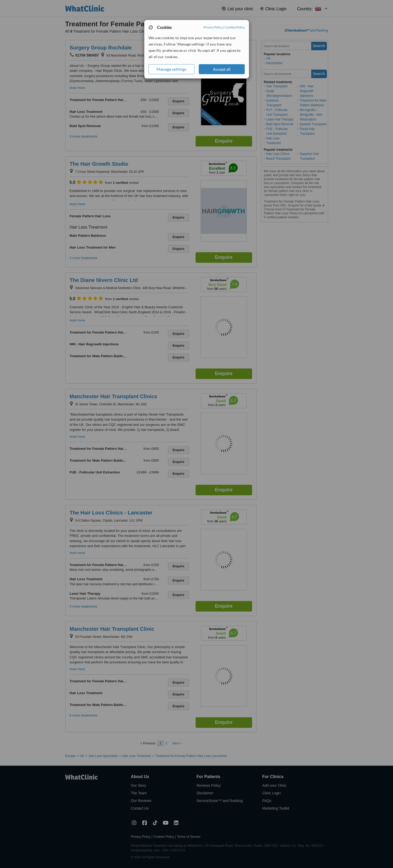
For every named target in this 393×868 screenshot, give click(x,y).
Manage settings (171, 69)
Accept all (222, 69)
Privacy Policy (213, 27)
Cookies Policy (235, 27)
